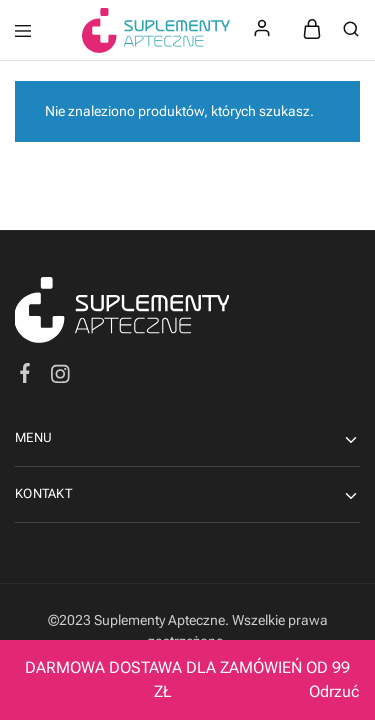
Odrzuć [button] (334, 691)
